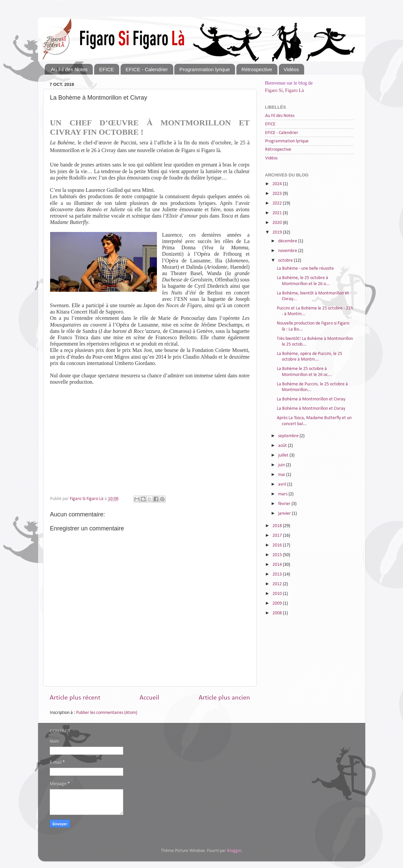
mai (282, 475)
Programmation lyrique (205, 69)
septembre (289, 436)
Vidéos (291, 69)
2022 (278, 203)
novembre (288, 251)
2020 (278, 223)
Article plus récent (75, 698)
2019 (278, 232)
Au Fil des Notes (69, 69)
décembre (288, 241)
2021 (278, 213)
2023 (278, 194)
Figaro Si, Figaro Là (285, 90)
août (283, 446)
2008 (278, 613)
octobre (286, 261)
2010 (278, 594)
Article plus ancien (224, 698)
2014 (278, 565)
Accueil (149, 698)
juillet (284, 455)
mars (283, 494)
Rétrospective (257, 69)
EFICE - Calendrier (147, 69)
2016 (278, 545)
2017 (278, 536)
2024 (278, 184)
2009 (278, 603)
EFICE (107, 69)
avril (283, 484)
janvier (285, 514)
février (285, 504)
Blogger (234, 851)
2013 (278, 574)
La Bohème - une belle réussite (305, 269)
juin (282, 465)
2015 (278, 555)
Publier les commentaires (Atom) (107, 713)
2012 (278, 584)
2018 (278, 526)
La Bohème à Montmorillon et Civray (311, 399)
